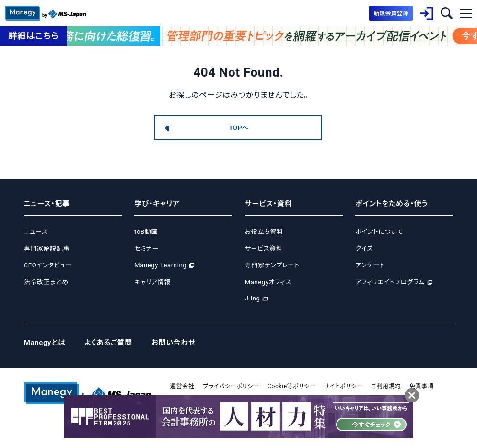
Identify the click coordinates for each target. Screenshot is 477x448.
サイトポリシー (343, 386)
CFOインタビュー (48, 265)
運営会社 (182, 386)
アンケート (370, 265)
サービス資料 (264, 248)
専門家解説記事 (47, 248)
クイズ (364, 248)
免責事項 (422, 386)
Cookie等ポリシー (291, 386)
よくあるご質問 (109, 343)
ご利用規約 (386, 386)
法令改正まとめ (46, 282)
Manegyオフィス (268, 282)
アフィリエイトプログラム (390, 282)
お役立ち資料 (264, 232)
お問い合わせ (174, 343)
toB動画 (146, 232)
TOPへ (238, 128)
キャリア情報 (152, 282)
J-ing (253, 298)
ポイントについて (379, 232)
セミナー (146, 248)
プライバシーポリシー (231, 386)
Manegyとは (45, 343)
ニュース (36, 232)
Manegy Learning (160, 265)
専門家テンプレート (272, 265)
